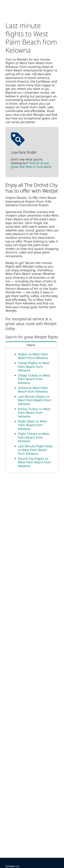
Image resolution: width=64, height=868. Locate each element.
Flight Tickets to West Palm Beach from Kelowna (34, 437)
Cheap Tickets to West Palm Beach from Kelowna (34, 379)
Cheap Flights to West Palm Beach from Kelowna (34, 367)
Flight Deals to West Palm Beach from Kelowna (33, 425)
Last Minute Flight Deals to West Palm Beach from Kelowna (35, 450)
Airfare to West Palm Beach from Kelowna (33, 390)
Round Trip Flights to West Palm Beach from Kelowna (34, 462)
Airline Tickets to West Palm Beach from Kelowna (34, 413)
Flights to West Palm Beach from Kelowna (33, 356)
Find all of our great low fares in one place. (31, 165)
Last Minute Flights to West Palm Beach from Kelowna (34, 400)
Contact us (12, 866)
